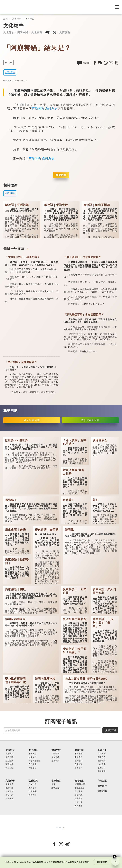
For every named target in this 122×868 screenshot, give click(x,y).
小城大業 (79, 791)
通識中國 (79, 750)
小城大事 (102, 764)
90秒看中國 (80, 784)
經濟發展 (33, 788)
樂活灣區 (33, 750)
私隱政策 (74, 862)
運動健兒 (102, 768)
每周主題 (102, 781)
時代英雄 (102, 754)
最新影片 (102, 786)
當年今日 (79, 768)
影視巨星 (102, 771)
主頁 (5, 19)
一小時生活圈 (34, 761)
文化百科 (37, 32)
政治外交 (33, 784)
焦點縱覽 (33, 781)
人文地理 (79, 764)
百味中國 (55, 754)
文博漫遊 (65, 32)
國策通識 (79, 795)
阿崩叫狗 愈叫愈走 (45, 109)
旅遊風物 (55, 757)
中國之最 (79, 757)
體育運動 (33, 795)
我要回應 (61, 175)
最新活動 (102, 791)
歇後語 (11, 72)
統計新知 (79, 761)
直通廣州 (33, 764)
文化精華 (17, 19)
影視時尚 (55, 761)
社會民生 (33, 791)
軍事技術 (9, 764)
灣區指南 (33, 768)
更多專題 (79, 806)
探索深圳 (33, 757)
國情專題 (79, 781)
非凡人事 (102, 750)
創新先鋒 (102, 761)
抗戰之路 (79, 798)
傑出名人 (102, 757)
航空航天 (9, 761)
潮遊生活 (56, 750)
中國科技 (10, 750)
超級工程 (9, 757)
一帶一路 (79, 802)
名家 (53, 784)
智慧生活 (9, 754)
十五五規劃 (80, 788)
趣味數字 (79, 754)
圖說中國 (23, 32)
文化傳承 (9, 32)
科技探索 (9, 768)
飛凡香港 (33, 754)
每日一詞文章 (14, 249)
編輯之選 (55, 788)
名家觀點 (56, 781)
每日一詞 (30, 19)
